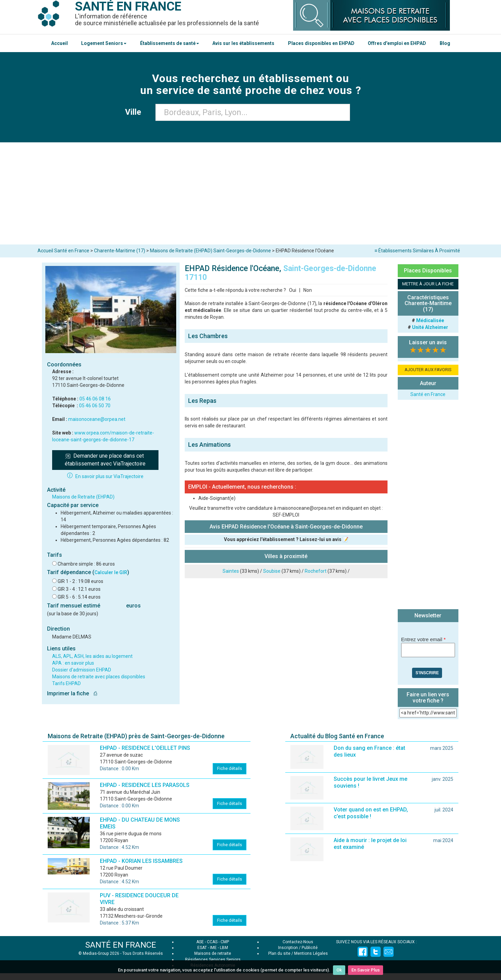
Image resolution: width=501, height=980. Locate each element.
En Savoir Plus (366, 970)
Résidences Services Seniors (213, 960)
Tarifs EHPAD (66, 683)
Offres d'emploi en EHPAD (397, 43)
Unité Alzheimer (430, 327)
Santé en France (428, 394)
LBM (224, 948)
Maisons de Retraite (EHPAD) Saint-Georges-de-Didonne (210, 251)
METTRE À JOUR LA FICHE (428, 284)
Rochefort (316, 571)
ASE (200, 942)
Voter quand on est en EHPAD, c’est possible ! (371, 813)
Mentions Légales (311, 953)
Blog (445, 43)
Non (308, 290)
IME (213, 948)
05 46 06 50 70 (95, 406)
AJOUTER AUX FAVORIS (428, 370)
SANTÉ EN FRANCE (121, 945)
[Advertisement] (250, 193)
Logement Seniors (104, 43)
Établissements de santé (170, 43)
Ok (339, 970)
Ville (135, 112)
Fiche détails (230, 768)
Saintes (231, 571)
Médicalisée (430, 320)
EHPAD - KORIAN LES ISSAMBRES (141, 861)
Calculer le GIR (111, 572)
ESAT (202, 948)
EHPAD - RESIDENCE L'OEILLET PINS (145, 748)
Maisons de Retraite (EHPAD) (83, 497)
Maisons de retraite (213, 953)
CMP (225, 942)
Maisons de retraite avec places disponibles (99, 677)
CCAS (212, 942)
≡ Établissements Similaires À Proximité (417, 251)
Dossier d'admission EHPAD (82, 670)
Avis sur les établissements (243, 43)
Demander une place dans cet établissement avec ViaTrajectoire (105, 460)
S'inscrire (427, 673)
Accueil (59, 43)
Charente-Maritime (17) (120, 251)
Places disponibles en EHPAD (321, 43)
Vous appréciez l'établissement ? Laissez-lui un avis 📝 (286, 539)
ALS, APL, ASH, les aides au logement (92, 656)
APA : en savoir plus (73, 663)
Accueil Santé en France (63, 251)
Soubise (272, 571)
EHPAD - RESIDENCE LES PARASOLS (145, 785)
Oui (293, 290)
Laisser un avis (428, 342)
